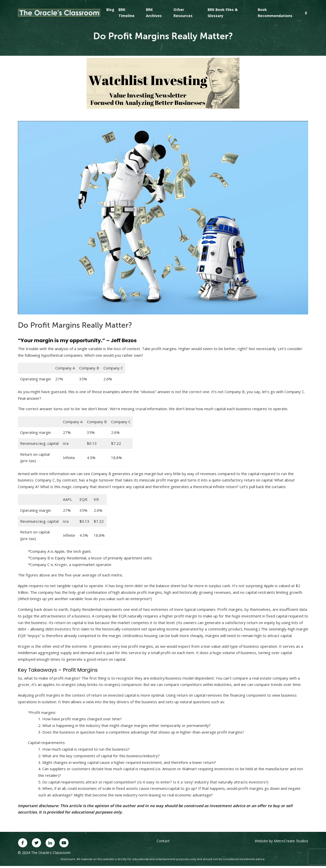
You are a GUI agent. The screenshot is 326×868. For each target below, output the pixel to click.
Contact (163, 841)
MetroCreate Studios (291, 841)
